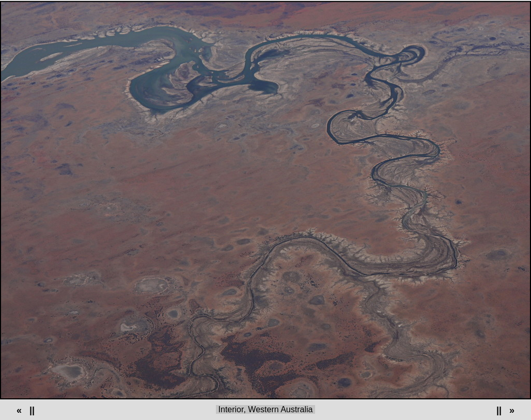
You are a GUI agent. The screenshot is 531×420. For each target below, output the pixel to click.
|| (32, 410)
